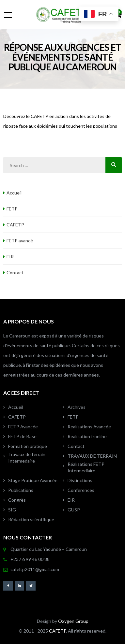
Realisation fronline (87, 436)
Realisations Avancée (89, 427)
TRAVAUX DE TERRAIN (92, 456)
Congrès (17, 500)
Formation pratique (28, 446)
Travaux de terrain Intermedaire (27, 458)
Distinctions (80, 480)
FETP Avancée (23, 427)
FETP (12, 209)
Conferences (81, 490)
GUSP (74, 510)
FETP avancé (20, 241)
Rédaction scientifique (31, 519)
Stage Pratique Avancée (33, 480)
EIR (10, 257)
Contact (15, 272)
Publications (21, 490)
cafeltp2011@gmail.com (35, 569)
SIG (12, 510)
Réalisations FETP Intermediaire (86, 467)
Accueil (14, 193)
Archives (77, 407)
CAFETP (15, 225)
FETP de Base (22, 436)
